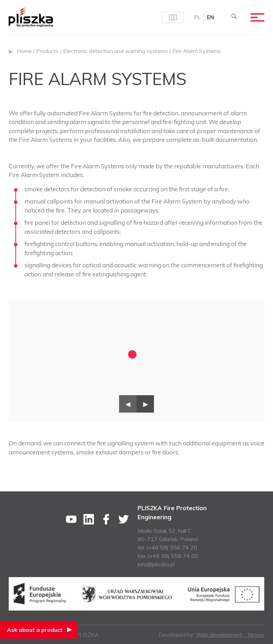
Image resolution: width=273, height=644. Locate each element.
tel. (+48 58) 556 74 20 (167, 547)
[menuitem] (196, 18)
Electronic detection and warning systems (116, 51)
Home (24, 51)
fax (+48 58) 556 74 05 (168, 556)
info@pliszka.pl (156, 564)
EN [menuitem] (210, 18)
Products (47, 51)
